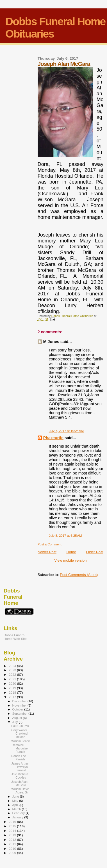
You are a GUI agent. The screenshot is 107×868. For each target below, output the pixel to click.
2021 (13, 679)
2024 (13, 666)
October (18, 709)
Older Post (95, 552)
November (20, 705)
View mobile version (70, 560)
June (16, 797)
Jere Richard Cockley (20, 776)
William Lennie (21, 741)
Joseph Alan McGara (19, 783)
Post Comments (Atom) (79, 575)
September (21, 714)
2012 (13, 840)
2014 (13, 831)
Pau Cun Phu (20, 726)
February (19, 813)
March (17, 809)
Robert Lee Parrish (19, 758)
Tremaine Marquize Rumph (20, 748)
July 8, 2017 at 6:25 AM (65, 536)
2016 (13, 822)
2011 (13, 844)
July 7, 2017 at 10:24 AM (66, 431)
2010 (13, 849)
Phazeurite (53, 438)
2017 (13, 697)
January (18, 817)
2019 (13, 688)
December (20, 701)
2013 (13, 835)
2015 (13, 826)
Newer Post (47, 552)
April (16, 805)
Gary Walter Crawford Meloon (19, 733)
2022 (13, 674)
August (18, 718)
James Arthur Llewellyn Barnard (20, 767)
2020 (13, 683)
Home (71, 552)
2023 (13, 670)
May (16, 801)
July (16, 722)
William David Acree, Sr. (20, 791)
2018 (13, 692)
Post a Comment (50, 544)
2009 (13, 853)
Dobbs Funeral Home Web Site (15, 637)
